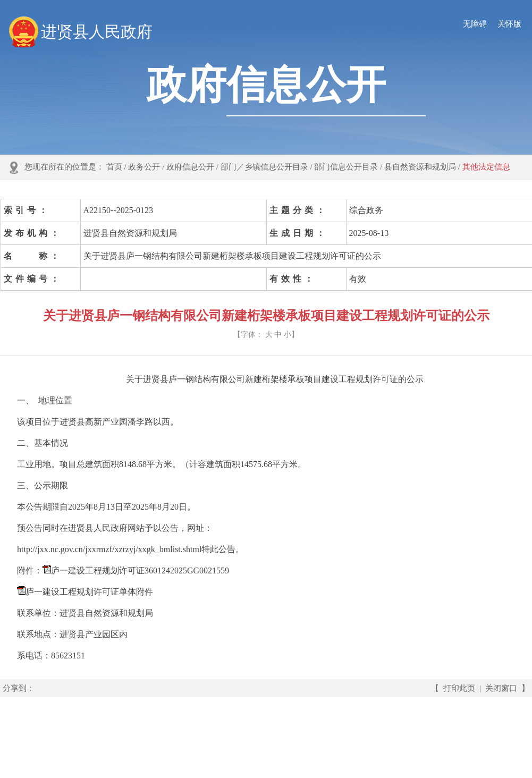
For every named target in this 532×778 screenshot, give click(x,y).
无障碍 (475, 24)
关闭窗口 (501, 688)
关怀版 (509, 24)
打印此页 (459, 688)
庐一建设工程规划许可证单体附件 (89, 592)
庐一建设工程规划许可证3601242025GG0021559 (140, 570)
